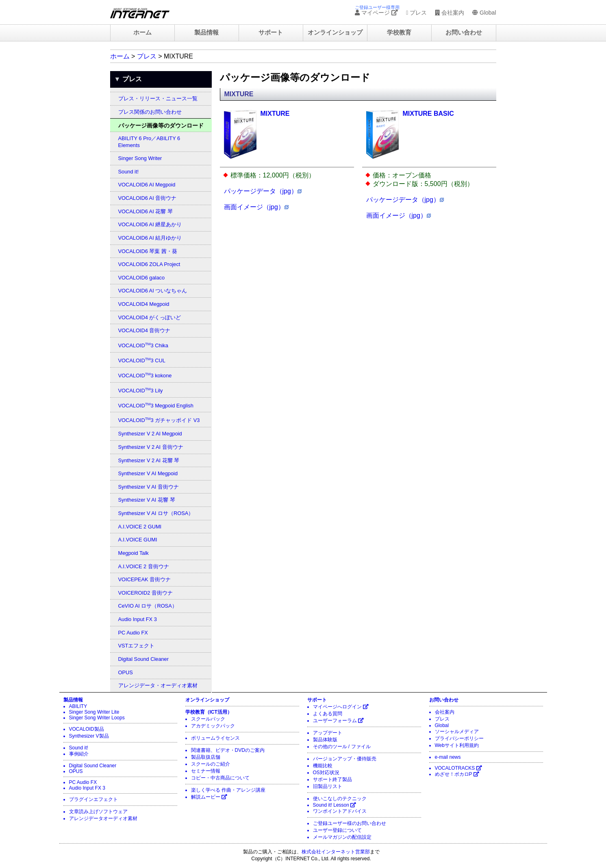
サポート (271, 32)
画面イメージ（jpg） (256, 207)
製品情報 (206, 32)
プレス (416, 13)
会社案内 (450, 13)
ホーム (142, 32)
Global (484, 13)
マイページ (376, 13)
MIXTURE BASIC (428, 114)
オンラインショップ (335, 32)
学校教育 (399, 32)
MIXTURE (275, 114)
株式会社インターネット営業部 (336, 852)
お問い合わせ (464, 32)
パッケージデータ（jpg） (263, 191)
